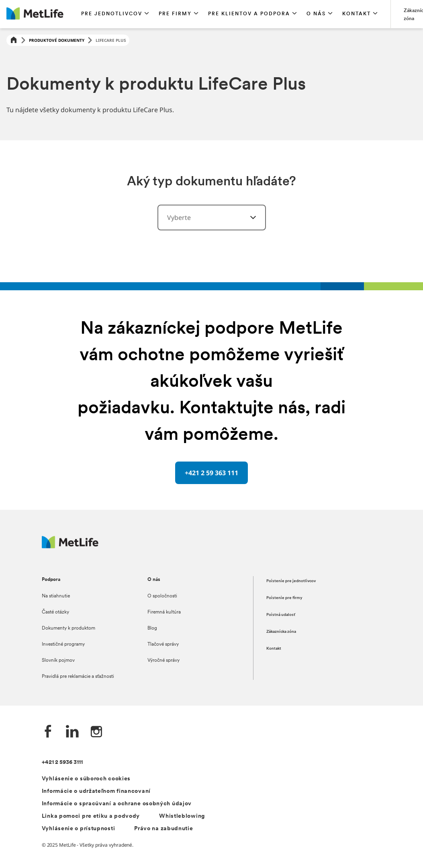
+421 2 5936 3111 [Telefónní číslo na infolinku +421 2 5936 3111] (62, 762)
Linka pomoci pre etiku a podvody (91, 816)
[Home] (14, 40)
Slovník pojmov (58, 661)
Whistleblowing (182, 816)
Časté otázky (55, 612)
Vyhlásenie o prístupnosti (79, 829)
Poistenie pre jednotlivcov (291, 581)
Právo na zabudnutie (163, 829)
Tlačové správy (163, 644)
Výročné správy (163, 661)
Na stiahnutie (56, 596)
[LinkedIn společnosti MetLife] (72, 732)
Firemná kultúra (164, 612)
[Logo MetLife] (70, 546)
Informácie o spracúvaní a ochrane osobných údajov (117, 804)
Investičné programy (63, 644)
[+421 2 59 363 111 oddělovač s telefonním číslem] (211, 473)
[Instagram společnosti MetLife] (96, 732)
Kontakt (274, 649)
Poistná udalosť (281, 615)
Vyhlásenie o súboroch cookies (86, 779)
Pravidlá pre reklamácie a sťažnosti (78, 677)
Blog (152, 628)
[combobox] (212, 218)
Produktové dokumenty (57, 40)
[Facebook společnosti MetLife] (48, 732)
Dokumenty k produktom (68, 628)
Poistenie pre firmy (284, 598)
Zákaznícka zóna (281, 632)
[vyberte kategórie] (248, 218)
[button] (115, 14)
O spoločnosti (162, 596)
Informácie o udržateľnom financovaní (96, 791)
